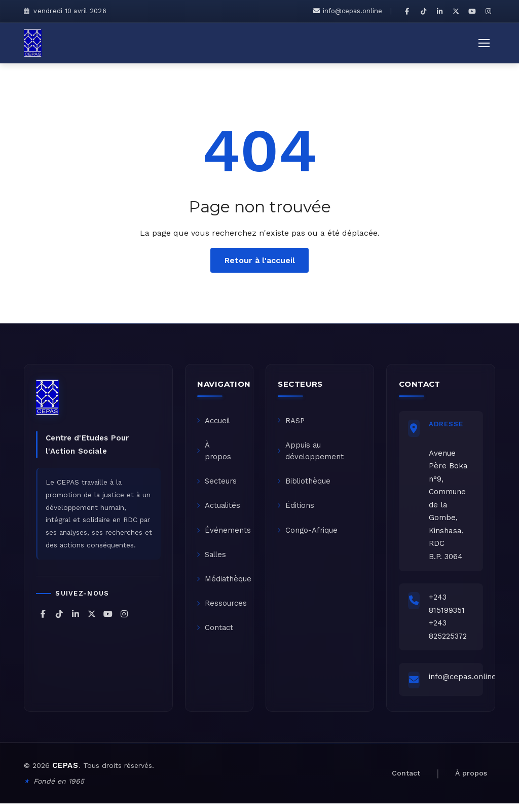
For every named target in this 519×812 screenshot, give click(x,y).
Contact (216, 637)
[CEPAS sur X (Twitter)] (456, 11)
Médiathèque (225, 586)
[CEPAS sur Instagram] (488, 11)
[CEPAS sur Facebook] (407, 11)
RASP (292, 422)
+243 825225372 (450, 633)
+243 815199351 (449, 607)
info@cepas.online (348, 11)
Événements (225, 535)
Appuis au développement (312, 453)
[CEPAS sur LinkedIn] (439, 11)
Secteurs (218, 485)
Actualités (220, 510)
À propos (215, 453)
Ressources (223, 611)
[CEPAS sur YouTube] (472, 11)
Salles (213, 561)
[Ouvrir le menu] (484, 43)
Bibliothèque (305, 485)
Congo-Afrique (309, 535)
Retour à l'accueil (260, 260)
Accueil (215, 422)
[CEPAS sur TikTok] (423, 11)
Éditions (297, 510)
